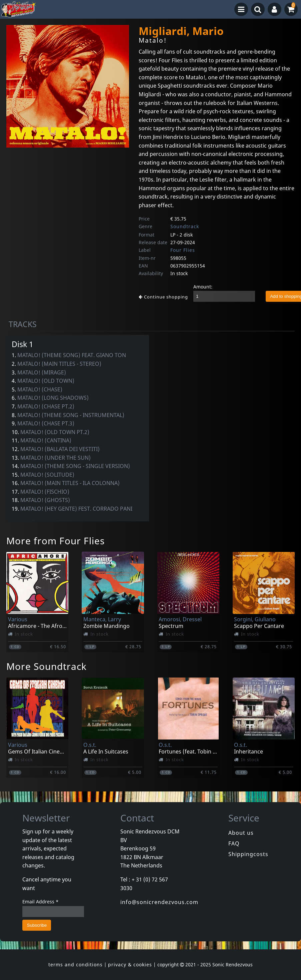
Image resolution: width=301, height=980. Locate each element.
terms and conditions (75, 965)
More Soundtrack (46, 666)
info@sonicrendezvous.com (159, 902)
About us (241, 833)
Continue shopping (163, 297)
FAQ (234, 843)
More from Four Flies (55, 541)
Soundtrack (185, 226)
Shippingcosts (248, 854)
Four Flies (183, 250)
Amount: (203, 287)
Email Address (40, 902)
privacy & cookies (130, 965)
